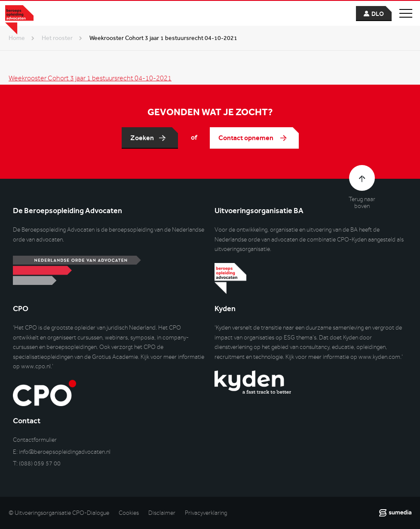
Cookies (129, 513)
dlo (378, 14)
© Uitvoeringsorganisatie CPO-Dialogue (59, 513)
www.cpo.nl (36, 366)
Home (17, 38)
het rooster (57, 38)
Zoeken (142, 138)
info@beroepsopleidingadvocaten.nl (65, 452)
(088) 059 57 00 (40, 463)
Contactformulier (35, 440)
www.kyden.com (379, 357)
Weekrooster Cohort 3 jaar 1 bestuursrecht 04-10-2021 (90, 79)
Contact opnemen (247, 138)
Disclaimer (162, 513)
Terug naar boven (362, 203)
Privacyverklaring (206, 513)
